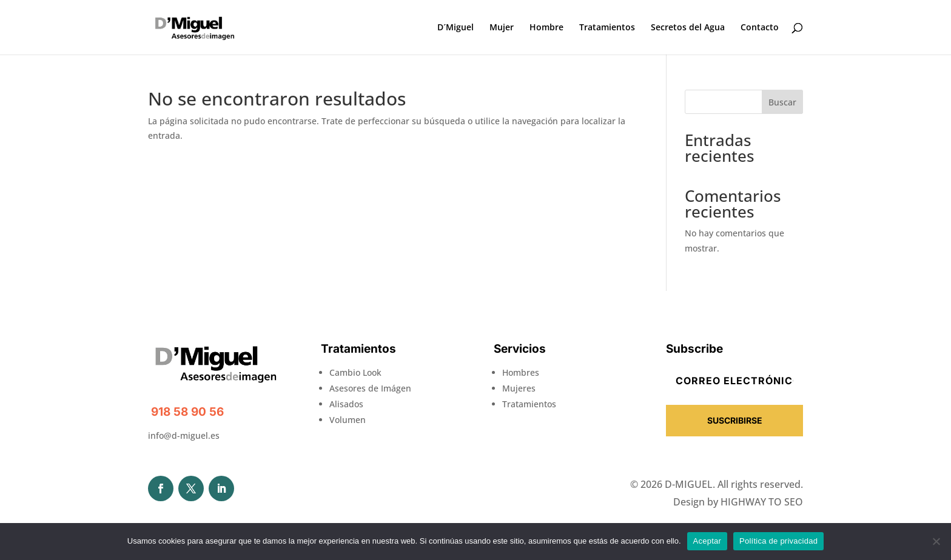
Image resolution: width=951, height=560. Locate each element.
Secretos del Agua (688, 28)
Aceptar (707, 541)
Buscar (782, 102)
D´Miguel (455, 28)
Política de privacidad (778, 541)
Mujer (502, 28)
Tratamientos (607, 28)
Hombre (546, 28)
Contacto (760, 28)
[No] (936, 541)
